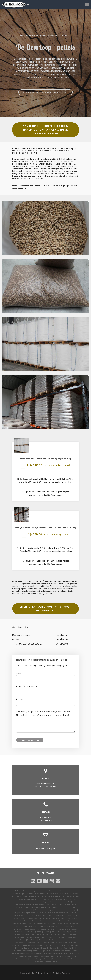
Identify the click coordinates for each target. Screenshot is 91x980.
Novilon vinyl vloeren (43, 896)
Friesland (72, 934)
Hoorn (52, 951)
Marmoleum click (49, 913)
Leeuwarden (66, 951)
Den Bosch (68, 943)
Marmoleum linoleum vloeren (23, 896)
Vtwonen (60, 913)
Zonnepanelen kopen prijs (23, 910)
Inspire (18, 913)
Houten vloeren (40, 894)
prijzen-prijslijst (65, 902)
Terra (35, 915)
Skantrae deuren (64, 905)
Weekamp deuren (55, 907)
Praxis (67, 953)
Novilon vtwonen (53, 924)
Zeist (73, 959)
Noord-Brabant (48, 937)
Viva (70, 924)
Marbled (67, 913)
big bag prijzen (30, 899)
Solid (49, 915)
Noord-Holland (61, 937)
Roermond (74, 953)
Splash (30, 915)
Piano (69, 915)
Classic (27, 934)
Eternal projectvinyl (27, 926)
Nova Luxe (64, 924)
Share (39, 913)
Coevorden (53, 943)
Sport (74, 918)
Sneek (36, 956)
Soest (42, 956)
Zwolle (54, 962)
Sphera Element (62, 929)
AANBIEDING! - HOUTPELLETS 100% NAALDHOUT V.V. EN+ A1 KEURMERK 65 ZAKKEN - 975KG (46, 130)
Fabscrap (40, 932)
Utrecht (16, 940)
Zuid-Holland (32, 940)
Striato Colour (32, 918)
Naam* (20, 674)
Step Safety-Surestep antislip (60, 926)
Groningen (29, 937)
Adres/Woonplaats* (27, 686)
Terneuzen (60, 956)
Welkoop (48, 959)
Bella (75, 924)
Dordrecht (50, 945)
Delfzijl (60, 943)
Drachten (58, 945)
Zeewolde (66, 959)
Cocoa (55, 915)
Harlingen (17, 951)
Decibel (43, 921)
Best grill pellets (56, 899)
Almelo (48, 940)
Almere (55, 940)
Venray (32, 959)
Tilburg (74, 956)
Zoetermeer (39, 962)
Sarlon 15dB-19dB (48, 929)
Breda (45, 943)
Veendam (19, 959)
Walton (17, 918)
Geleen (60, 948)
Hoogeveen (44, 951)
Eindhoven (19, 948)
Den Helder (22, 945)
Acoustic (35, 921)
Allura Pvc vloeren (71, 894)
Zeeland (23, 940)
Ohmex (24, 924)
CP (32, 934)
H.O (29, 5)
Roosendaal (19, 956)
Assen (33, 943)
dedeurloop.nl (44, 973)
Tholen (67, 956)
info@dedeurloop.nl (46, 849)
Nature (49, 934)
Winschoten (57, 959)
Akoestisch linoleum (23, 921)
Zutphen (48, 962)
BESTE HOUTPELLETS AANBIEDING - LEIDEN (46, 92)
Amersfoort (63, 940)
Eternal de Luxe (41, 926)
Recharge (25, 913)
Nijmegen (60, 953)
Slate (74, 915)
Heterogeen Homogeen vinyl (63, 896)
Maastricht (24, 953)
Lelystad (16, 953)
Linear (23, 918)
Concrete (62, 915)
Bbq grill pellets (43, 899)
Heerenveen (26, 951)
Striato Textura (57, 918)
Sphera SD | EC (29, 932)
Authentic (42, 915)
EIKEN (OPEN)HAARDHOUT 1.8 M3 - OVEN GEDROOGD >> (46, 609)
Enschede (45, 948)
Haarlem (72, 948)
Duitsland (74, 945)
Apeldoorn (19, 943)
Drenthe (56, 934)
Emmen (37, 948)
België (39, 943)
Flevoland (64, 934)
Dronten (66, 945)
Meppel (32, 953)
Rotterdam (28, 956)
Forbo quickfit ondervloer (54, 932)
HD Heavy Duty (40, 934)
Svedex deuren (29, 907)
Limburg (37, 937)
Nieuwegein (50, 953)
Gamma (53, 948)
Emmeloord (29, 948)
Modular (67, 918)
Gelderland (19, 937)
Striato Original (45, 918)
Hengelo (35, 951)
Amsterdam (73, 940)
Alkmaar (41, 940)
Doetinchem (40, 945)
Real (73, 913)
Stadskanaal (50, 956)
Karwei (58, 951)
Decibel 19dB (35, 929)
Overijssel (71, 937)
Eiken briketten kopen (40, 902)
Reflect (33, 913)
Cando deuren (39, 905)
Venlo (26, 959)
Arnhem (27, 943)
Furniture (31, 924)
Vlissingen (39, 959)
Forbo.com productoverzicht (37, 891)
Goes (66, 948)
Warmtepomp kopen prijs (44, 910)
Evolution (19, 932)
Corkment (51, 921)
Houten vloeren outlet (55, 894)
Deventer (31, 945)
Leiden (74, 951)
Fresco (17, 915)
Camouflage (40, 924)
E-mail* (20, 699)
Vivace (23, 915)
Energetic (72, 929)
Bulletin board (61, 921)
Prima (16, 926)
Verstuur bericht (30, 740)
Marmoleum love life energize (66, 910)
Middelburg (40, 953)
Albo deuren (54, 902)
